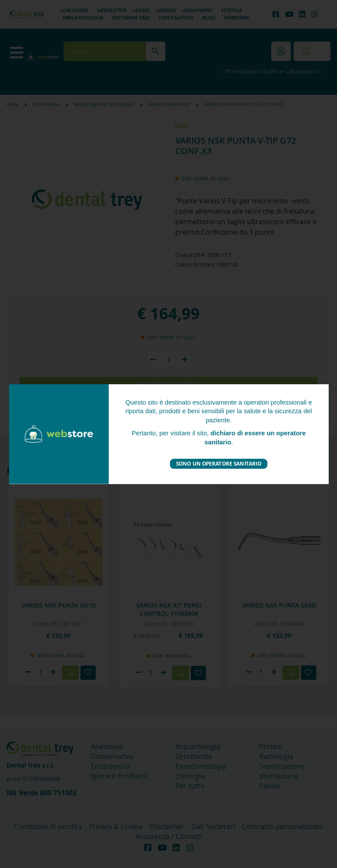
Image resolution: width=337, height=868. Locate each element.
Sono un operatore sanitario (218, 464)
